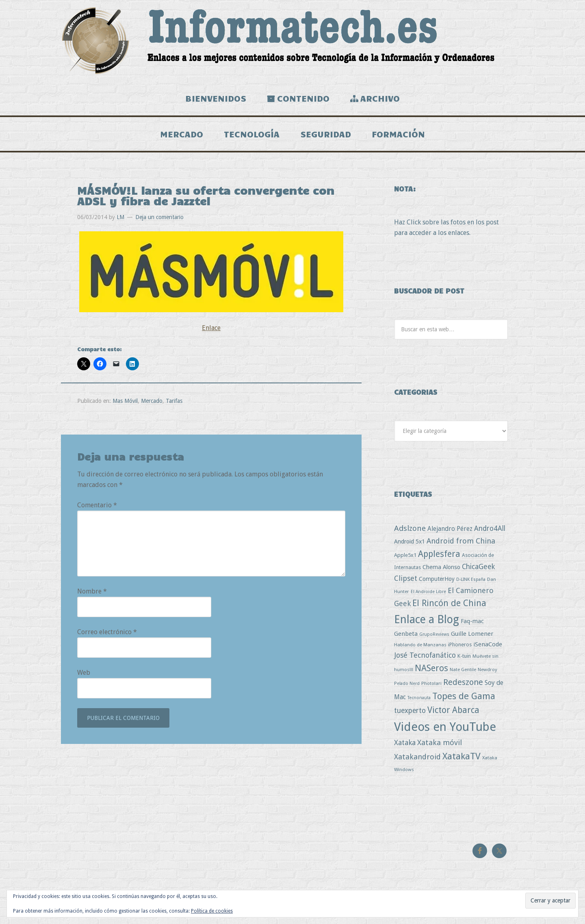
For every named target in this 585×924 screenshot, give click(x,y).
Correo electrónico (107, 635)
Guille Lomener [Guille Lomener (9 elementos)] (472, 637)
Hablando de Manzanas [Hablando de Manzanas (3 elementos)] (420, 648)
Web (84, 676)
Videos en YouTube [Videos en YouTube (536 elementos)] (445, 730)
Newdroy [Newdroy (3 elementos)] (487, 672)
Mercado (152, 404)
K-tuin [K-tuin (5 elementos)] (464, 659)
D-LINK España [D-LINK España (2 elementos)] (471, 583)
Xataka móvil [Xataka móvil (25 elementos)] (440, 746)
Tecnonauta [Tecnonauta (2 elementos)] (419, 701)
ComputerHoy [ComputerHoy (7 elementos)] (437, 582)
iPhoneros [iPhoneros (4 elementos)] (460, 647)
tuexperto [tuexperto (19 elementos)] (410, 714)
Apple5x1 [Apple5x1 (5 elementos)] (405, 558)
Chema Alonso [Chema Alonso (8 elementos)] (441, 570)
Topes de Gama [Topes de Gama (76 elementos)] (464, 699)
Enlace (211, 331)
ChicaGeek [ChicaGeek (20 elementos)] (478, 570)
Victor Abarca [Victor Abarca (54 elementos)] (453, 713)
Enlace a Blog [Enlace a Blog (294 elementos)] (427, 622)
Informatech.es (292, 41)
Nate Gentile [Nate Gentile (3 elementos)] (463, 672)
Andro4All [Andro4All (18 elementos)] (490, 532)
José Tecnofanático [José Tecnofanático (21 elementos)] (425, 658)
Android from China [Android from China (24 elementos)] (461, 544)
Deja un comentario (159, 220)
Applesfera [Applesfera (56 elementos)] (439, 557)
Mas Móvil (125, 404)
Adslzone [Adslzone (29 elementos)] (410, 532)
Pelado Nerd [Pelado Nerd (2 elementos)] (407, 686)
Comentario (97, 508)
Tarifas (174, 404)
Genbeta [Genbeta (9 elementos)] (406, 637)
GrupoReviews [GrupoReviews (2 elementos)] (434, 637)
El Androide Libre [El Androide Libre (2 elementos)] (428, 595)
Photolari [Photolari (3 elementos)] (431, 686)
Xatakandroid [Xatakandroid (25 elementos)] (417, 760)
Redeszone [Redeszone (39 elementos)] (463, 685)
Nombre (92, 595)
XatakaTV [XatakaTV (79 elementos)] (461, 759)
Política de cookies (212, 911)
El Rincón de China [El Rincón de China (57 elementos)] (449, 606)
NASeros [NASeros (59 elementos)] (431, 671)
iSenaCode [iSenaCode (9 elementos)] (488, 647)
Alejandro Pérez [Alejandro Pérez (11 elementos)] (450, 532)
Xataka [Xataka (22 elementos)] (405, 746)
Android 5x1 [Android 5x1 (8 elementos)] (409, 545)
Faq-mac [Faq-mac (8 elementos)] (472, 624)
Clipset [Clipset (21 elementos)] (406, 582)
